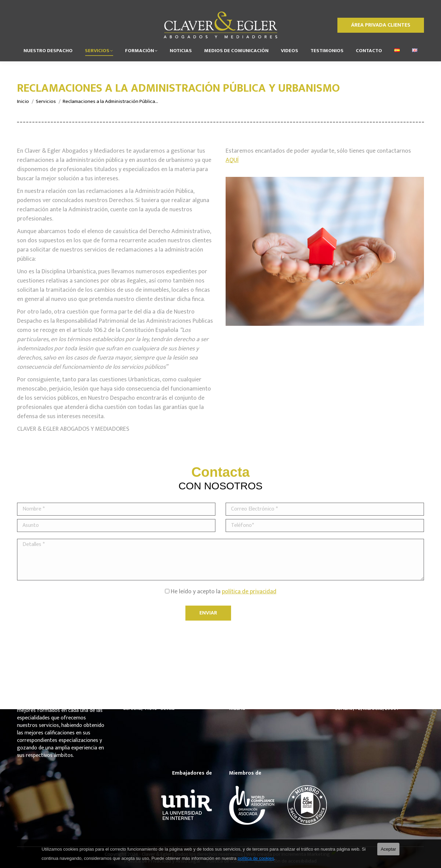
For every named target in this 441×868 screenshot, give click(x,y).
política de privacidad (249, 592)
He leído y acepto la (221, 592)
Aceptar (388, 849)
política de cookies (256, 858)
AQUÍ (232, 160)
